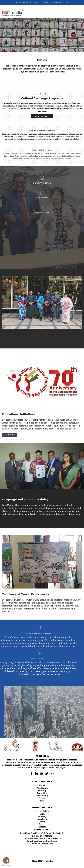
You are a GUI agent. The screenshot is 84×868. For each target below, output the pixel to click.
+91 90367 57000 (45, 844)
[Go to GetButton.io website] (6, 865)
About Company (42, 116)
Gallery (42, 824)
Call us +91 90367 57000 (28, 2)
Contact (42, 827)
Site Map (42, 816)
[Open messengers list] (6, 860)
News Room (42, 819)
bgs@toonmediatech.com (56, 2)
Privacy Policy (42, 811)
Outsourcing (42, 796)
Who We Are (42, 788)
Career (42, 822)
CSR (42, 801)
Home (42, 785)
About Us (10, 435)
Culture (42, 798)
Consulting (42, 793)
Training (42, 791)
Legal (42, 814)
